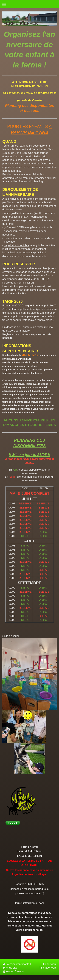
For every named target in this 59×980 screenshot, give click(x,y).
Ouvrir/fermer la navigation (29, 4)
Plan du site (10, 968)
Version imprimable (17, 964)
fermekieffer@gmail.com (29, 903)
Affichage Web (47, 968)
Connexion (49, 964)
